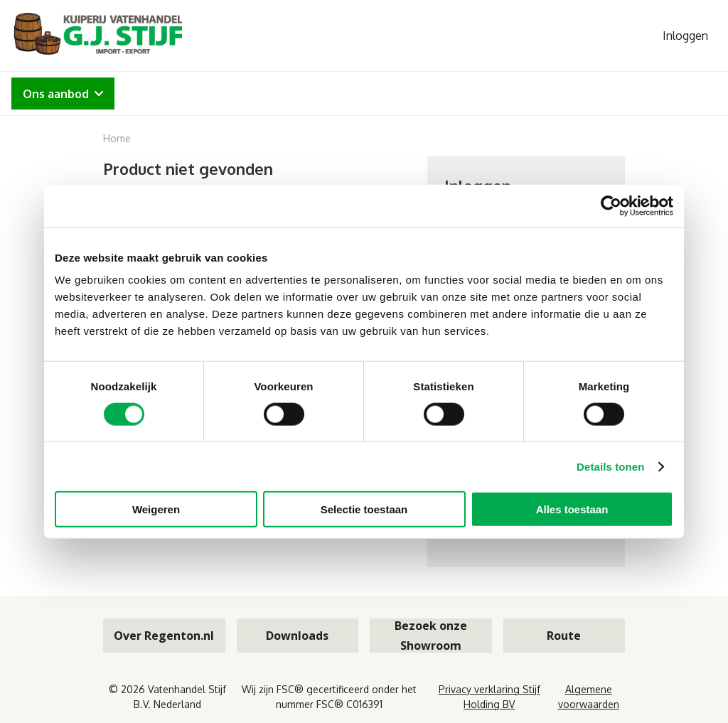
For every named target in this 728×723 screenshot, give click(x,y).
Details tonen (610, 466)
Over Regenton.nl (164, 636)
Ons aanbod (63, 94)
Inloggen (685, 36)
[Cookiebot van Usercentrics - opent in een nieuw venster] (611, 205)
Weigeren (156, 509)
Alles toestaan (572, 509)
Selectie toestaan (364, 509)
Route (564, 636)
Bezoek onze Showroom (431, 636)
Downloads (297, 636)
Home (117, 138)
